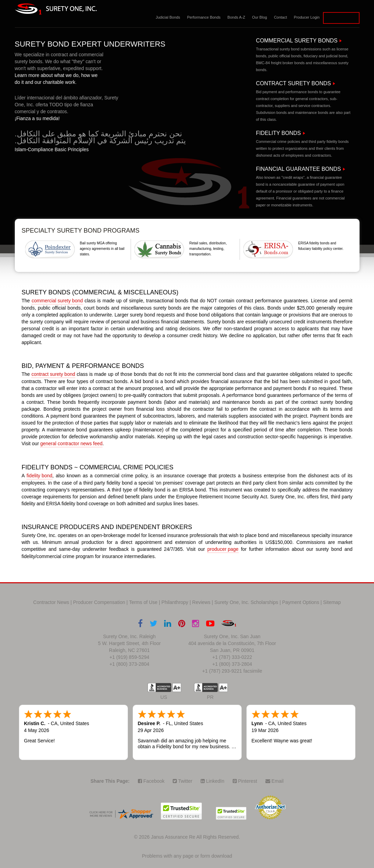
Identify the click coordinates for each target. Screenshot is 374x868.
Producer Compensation (99, 602)
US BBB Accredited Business (159, 687)
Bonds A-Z (236, 17)
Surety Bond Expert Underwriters (90, 44)
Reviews (201, 602)
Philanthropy (175, 602)
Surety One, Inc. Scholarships (246, 602)
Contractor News (51, 602)
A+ (177, 687)
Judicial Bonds (168, 17)
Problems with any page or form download (187, 856)
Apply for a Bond (341, 18)
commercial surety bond (57, 301)
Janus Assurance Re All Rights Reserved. (195, 837)
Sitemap (332, 602)
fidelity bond (39, 476)
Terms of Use (143, 602)
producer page (223, 549)
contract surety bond (53, 374)
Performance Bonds (204, 17)
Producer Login (307, 17)
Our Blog (259, 17)
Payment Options (301, 602)
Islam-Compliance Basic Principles (52, 149)
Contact (281, 17)
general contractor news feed (72, 443)
